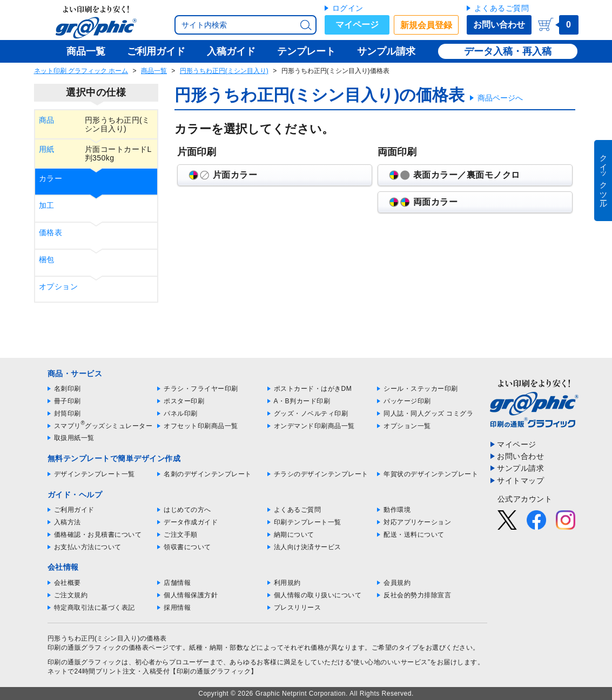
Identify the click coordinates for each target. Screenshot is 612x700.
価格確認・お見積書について (98, 535)
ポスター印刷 (184, 401)
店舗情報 (177, 583)
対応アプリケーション (417, 522)
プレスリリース (298, 608)
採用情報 (177, 608)
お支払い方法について (88, 547)
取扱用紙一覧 (74, 438)
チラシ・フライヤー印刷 (201, 389)
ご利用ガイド (74, 510)
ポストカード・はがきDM (313, 389)
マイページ (357, 25)
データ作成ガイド (191, 522)
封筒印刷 (68, 414)
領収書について (187, 547)
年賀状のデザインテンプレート (431, 474)
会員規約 (397, 583)
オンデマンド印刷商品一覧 (314, 426)
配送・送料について (414, 535)
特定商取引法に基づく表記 (95, 608)
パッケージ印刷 (407, 401)
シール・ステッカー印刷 (421, 389)
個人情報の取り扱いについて (318, 595)
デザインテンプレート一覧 (95, 474)
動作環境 (397, 510)
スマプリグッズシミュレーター (103, 426)
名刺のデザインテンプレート (208, 474)
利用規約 (287, 583)
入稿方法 (68, 522)
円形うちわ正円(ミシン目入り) (224, 71)
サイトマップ (520, 481)
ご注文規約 (71, 595)
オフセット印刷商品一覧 (201, 426)
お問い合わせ (499, 25)
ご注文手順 (181, 535)
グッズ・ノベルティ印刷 (311, 414)
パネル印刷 (181, 414)
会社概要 (68, 583)
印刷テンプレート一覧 (308, 522)
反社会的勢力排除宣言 (417, 595)
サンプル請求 (520, 468)
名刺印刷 (68, 389)
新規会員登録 (426, 25)
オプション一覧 (407, 426)
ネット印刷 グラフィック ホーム (81, 71)
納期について (294, 535)
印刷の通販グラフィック (85, 662)
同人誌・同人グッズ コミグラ (428, 414)
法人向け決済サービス (308, 547)
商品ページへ (500, 98)
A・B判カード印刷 (302, 401)
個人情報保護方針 (191, 595)
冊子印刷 (68, 401)
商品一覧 (154, 71)
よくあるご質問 (502, 8)
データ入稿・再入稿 (508, 51)
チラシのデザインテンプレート (321, 474)
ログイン (348, 8)
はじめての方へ (187, 510)
